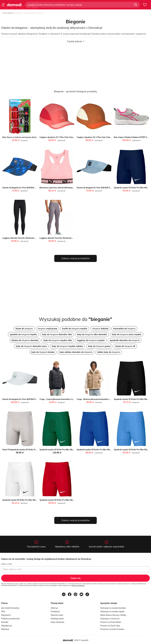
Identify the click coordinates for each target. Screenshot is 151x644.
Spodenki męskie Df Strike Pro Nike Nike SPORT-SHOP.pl (26, 500)
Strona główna (8, 13)
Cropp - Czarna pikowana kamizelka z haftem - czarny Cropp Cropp (68, 399)
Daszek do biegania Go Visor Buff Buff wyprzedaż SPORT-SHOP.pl (30, 188)
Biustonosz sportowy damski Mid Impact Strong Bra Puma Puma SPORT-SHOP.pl (73, 188)
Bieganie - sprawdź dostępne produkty (75, 91)
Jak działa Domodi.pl (10, 608)
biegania (24, 329)
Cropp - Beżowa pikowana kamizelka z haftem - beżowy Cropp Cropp (106, 399)
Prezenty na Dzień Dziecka (112, 629)
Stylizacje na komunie (110, 619)
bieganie (47, 329)
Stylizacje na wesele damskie (113, 608)
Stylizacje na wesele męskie (112, 611)
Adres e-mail (6, 564)
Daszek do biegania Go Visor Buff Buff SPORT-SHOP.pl (99, 188)
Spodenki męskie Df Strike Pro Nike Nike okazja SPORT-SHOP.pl (66, 450)
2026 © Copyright (81, 640)
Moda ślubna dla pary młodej (113, 615)
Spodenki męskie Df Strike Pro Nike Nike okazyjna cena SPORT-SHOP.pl (107, 450)
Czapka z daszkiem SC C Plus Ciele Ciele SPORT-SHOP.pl (63, 137)
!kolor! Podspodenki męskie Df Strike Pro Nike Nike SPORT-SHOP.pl (31, 450)
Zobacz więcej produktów (75, 258)
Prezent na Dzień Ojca (110, 626)
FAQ (3, 611)
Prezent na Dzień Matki (111, 622)
